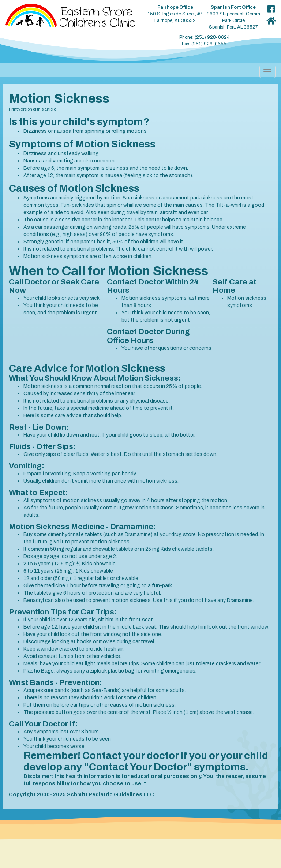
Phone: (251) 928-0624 (204, 37)
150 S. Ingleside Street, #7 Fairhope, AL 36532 (175, 14)
